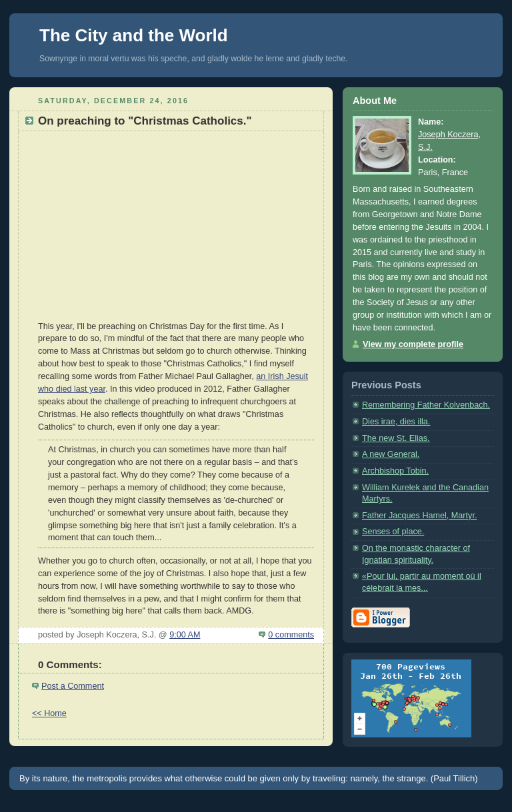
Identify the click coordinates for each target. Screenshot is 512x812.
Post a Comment (73, 686)
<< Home (49, 713)
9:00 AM (185, 635)
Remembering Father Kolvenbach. (426, 405)
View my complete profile (413, 344)
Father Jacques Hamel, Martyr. (419, 516)
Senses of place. (393, 532)
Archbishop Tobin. (395, 471)
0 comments (291, 635)
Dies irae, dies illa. (396, 422)
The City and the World (134, 35)
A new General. (391, 454)
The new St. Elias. (396, 438)
